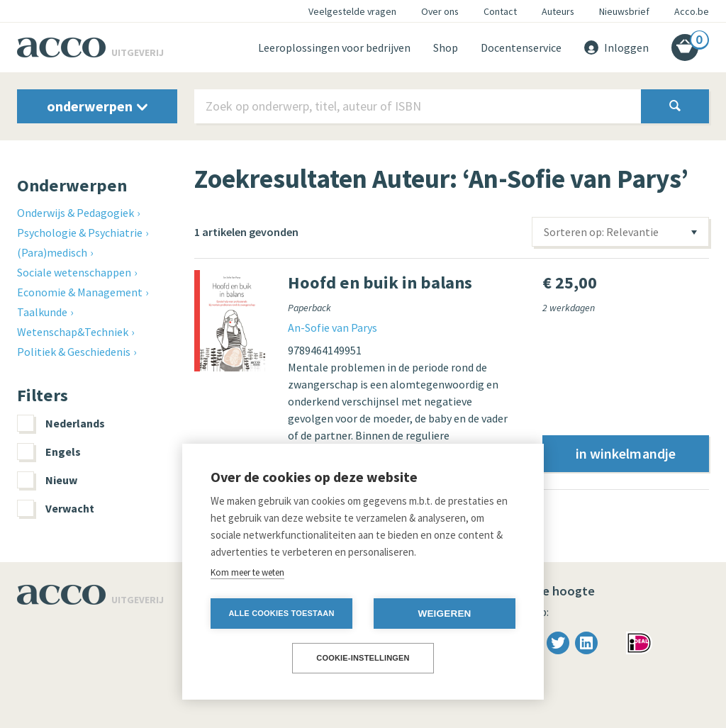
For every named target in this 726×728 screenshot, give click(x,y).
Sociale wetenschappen (74, 272)
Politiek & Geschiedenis (74, 352)
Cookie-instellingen (363, 658)
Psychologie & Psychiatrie (80, 233)
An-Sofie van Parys (333, 327)
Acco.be (692, 11)
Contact (500, 11)
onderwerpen (97, 106)
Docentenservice (521, 47)
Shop (446, 47)
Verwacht (56, 508)
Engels (49, 452)
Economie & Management (80, 292)
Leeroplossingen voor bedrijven (334, 47)
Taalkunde (42, 312)
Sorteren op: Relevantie (601, 232)
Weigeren (444, 614)
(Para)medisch (52, 252)
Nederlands (61, 423)
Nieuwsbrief (624, 11)
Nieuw (47, 480)
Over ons (440, 11)
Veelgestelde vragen (352, 11)
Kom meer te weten (247, 572)
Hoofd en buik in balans (380, 282)
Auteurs (558, 11)
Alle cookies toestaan (281, 613)
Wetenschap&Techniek (73, 332)
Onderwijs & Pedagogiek (76, 213)
